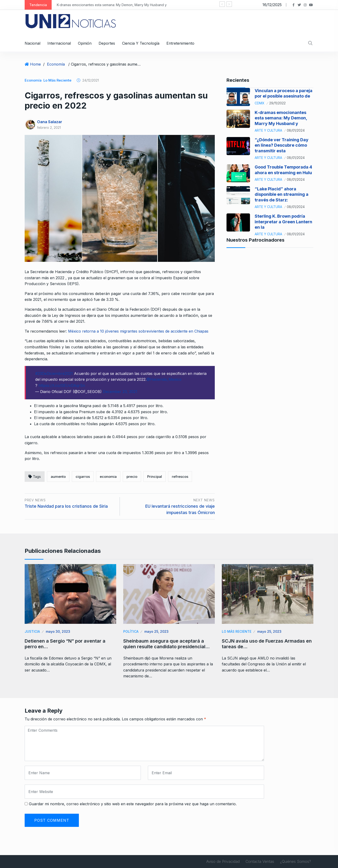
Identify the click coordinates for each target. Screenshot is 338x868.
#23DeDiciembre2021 (54, 373)
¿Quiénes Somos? (296, 861)
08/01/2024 (296, 130)
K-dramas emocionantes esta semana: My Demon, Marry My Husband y (112, 5)
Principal (155, 477)
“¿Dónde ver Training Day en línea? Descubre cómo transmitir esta (282, 145)
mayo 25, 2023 (156, 631)
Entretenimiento (180, 43)
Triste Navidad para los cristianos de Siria (66, 506)
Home (35, 64)
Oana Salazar (50, 122)
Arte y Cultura (268, 130)
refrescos (180, 477)
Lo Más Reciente (57, 80)
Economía (56, 64)
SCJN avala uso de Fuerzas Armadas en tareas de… (267, 644)
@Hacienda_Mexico (164, 379)
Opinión (85, 43)
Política (131, 631)
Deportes (107, 43)
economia (108, 477)
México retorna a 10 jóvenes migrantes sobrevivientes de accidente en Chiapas (138, 331)
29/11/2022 (277, 103)
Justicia (32, 631)
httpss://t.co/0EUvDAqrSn (62, 385)
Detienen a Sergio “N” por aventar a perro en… (65, 644)
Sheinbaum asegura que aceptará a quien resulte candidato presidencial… (166, 644)
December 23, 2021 (120, 392)
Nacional (33, 43)
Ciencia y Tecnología (141, 43)
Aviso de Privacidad (223, 861)
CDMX (260, 103)
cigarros (83, 477)
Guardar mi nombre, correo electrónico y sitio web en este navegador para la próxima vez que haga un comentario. (133, 804)
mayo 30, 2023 (58, 631)
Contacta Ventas (260, 861)
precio (132, 477)
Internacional (59, 43)
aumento (58, 477)
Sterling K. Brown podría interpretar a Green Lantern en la (283, 222)
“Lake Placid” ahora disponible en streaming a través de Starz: (282, 194)
